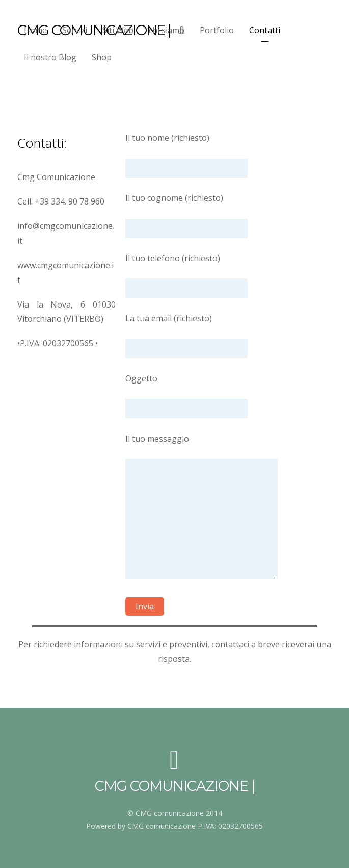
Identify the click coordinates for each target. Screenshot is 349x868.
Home (35, 30)
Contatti (265, 30)
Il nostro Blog (50, 57)
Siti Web (118, 30)
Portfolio (217, 30)
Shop (102, 57)
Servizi (75, 30)
